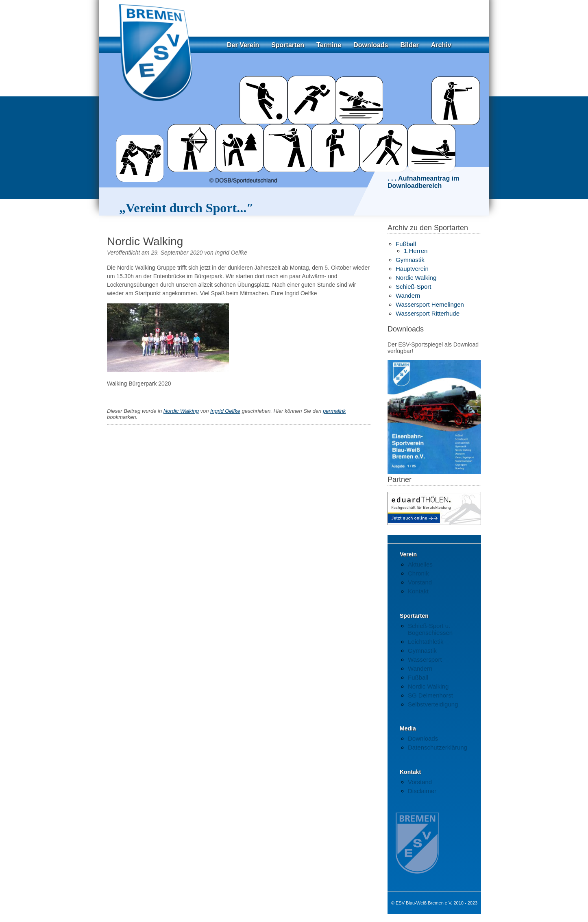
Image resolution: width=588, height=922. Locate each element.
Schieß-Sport (414, 287)
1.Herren (416, 251)
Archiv (441, 45)
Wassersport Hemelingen (430, 304)
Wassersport (425, 659)
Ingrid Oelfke (231, 253)
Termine (329, 45)
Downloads (371, 45)
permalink (334, 411)
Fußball (406, 244)
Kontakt (418, 591)
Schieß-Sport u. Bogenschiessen (430, 629)
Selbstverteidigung (433, 704)
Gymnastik (410, 260)
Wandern (408, 295)
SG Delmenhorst (430, 695)
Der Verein (243, 45)
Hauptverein (412, 269)
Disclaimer (422, 791)
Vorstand (420, 582)
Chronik (418, 573)
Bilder (409, 45)
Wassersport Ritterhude (428, 313)
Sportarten (288, 45)
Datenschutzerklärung (438, 747)
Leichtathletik (426, 642)
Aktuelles (420, 564)
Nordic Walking (181, 411)
